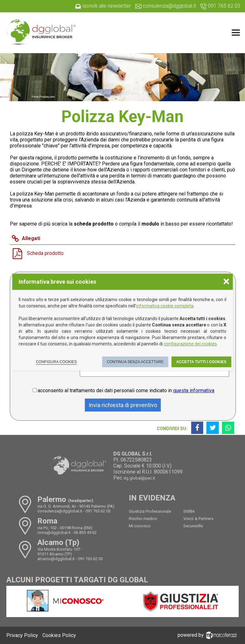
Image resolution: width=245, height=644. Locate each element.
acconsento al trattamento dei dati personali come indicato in (126, 390)
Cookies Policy (59, 635)
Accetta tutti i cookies (201, 362)
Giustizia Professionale (150, 511)
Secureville (193, 526)
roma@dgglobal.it (54, 533)
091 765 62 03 (98, 511)
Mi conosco (140, 526)
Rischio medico (143, 519)
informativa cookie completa (165, 306)
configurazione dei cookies (190, 344)
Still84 (189, 511)
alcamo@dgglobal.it (56, 559)
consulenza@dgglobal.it (60, 511)
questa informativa (194, 390)
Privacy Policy (22, 635)
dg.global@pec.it (139, 478)
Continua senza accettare (135, 362)
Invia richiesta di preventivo (123, 405)
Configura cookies (56, 362)
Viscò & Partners (198, 519)
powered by (208, 635)
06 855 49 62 (85, 533)
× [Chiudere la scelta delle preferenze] (226, 281)
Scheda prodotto (45, 253)
